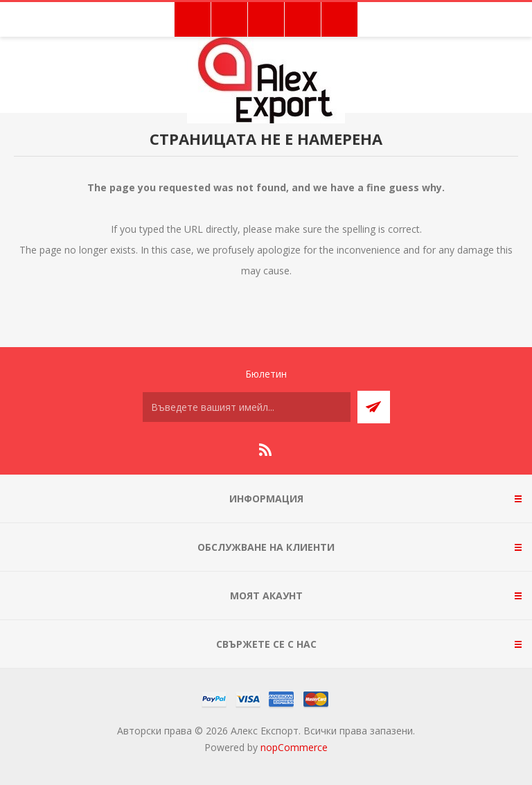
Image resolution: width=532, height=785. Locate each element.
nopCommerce (294, 747)
